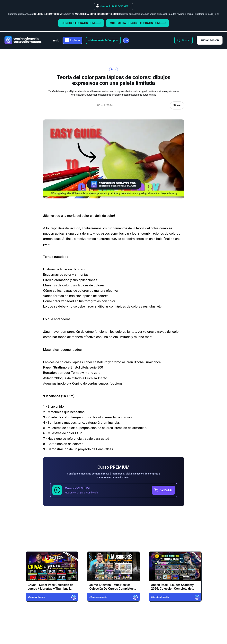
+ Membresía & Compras (103, 40)
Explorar (75, 40)
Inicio (56, 40)
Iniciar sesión (210, 40)
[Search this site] (183, 40)
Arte (113, 69)
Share (177, 105)
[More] (126, 40)
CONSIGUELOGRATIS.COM (82, 23)
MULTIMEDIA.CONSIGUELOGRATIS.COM (138, 23)
